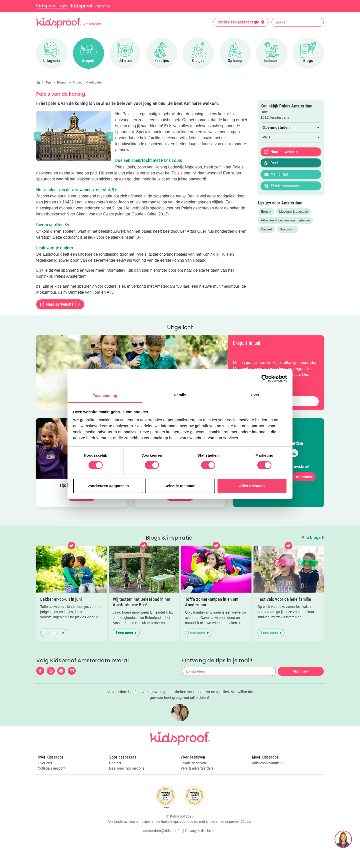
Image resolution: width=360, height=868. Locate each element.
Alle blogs (313, 537)
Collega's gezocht (51, 768)
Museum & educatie (294, 212)
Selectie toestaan (180, 486)
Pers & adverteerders (197, 768)
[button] (38, 136)
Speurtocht (288, 229)
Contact (115, 763)
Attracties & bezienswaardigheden (286, 220)
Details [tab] (180, 395)
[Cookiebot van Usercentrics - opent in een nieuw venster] (265, 378)
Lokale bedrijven (193, 763)
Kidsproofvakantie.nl (268, 763)
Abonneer (304, 477)
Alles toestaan (252, 486)
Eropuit (266, 212)
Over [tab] (255, 395)
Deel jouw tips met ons (127, 768)
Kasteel (266, 229)
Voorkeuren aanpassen (108, 486)
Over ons (45, 763)
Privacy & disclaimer (201, 831)
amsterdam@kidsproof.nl (163, 831)
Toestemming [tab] (105, 395)
